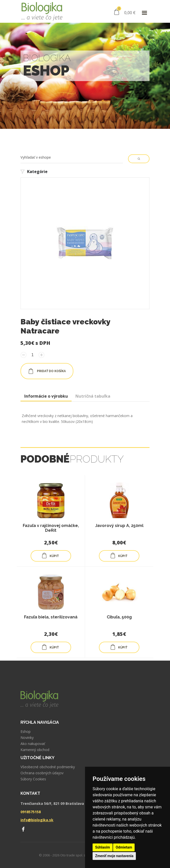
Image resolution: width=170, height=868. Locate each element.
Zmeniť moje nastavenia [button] (114, 856)
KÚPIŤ (50, 556)
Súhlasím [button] (103, 847)
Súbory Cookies (33, 779)
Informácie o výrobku (46, 396)
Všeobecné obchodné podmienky (48, 767)
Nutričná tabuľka (93, 396)
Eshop (26, 732)
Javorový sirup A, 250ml (119, 526)
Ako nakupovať (33, 744)
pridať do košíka (47, 371)
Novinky (27, 738)
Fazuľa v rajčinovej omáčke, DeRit (51, 528)
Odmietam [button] (124, 847)
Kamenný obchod (35, 750)
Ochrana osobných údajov (42, 773)
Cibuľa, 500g (119, 617)
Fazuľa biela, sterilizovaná (51, 617)
